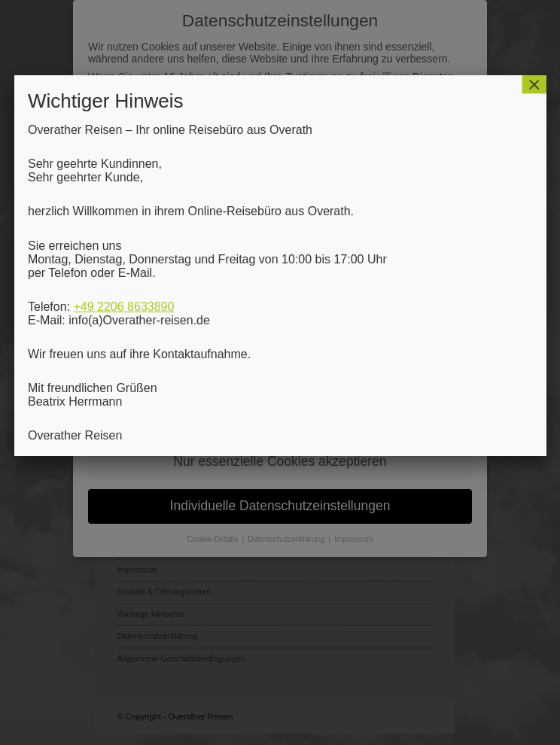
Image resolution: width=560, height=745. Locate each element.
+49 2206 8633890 (123, 307)
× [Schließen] (534, 84)
